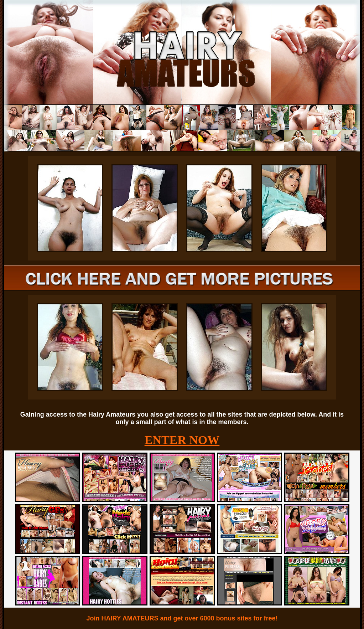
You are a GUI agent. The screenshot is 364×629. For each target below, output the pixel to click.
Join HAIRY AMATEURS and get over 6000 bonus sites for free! (182, 618)
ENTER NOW (182, 440)
